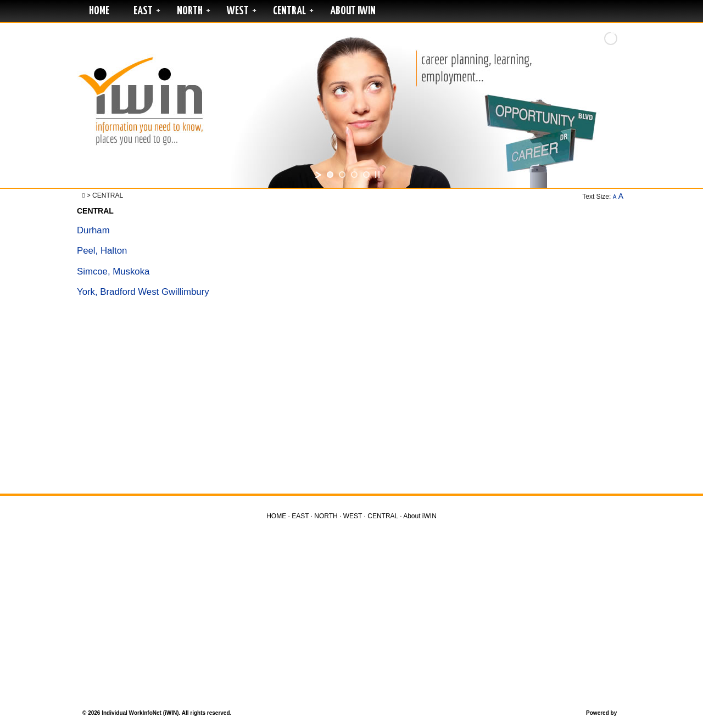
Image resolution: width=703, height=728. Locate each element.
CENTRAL (289, 11)
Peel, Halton (102, 251)
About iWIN (353, 11)
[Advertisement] (351, 400)
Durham (93, 230)
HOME (99, 11)
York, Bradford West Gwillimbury (143, 292)
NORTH (190, 11)
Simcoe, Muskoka (113, 271)
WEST (238, 11)
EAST (143, 11)
